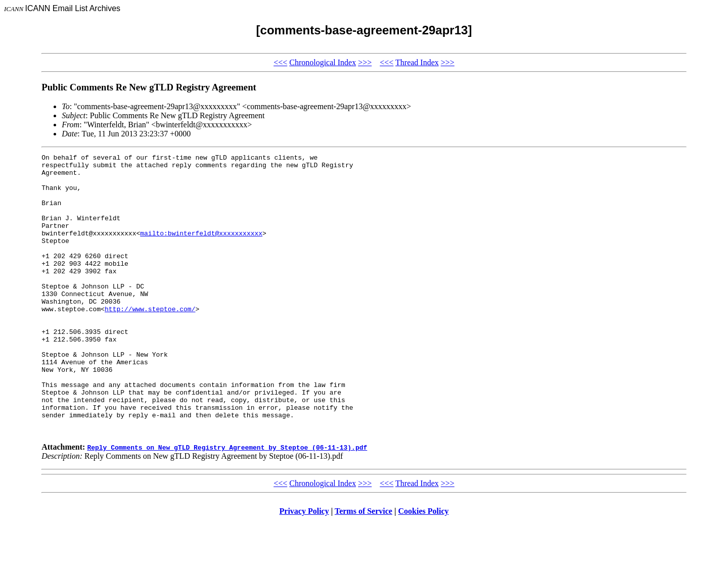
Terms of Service (363, 567)
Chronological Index (323, 62)
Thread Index (417, 62)
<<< (280, 62)
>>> (365, 62)
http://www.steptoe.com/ (150, 341)
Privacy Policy (304, 567)
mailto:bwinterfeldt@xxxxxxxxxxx (201, 250)
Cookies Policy (424, 567)
